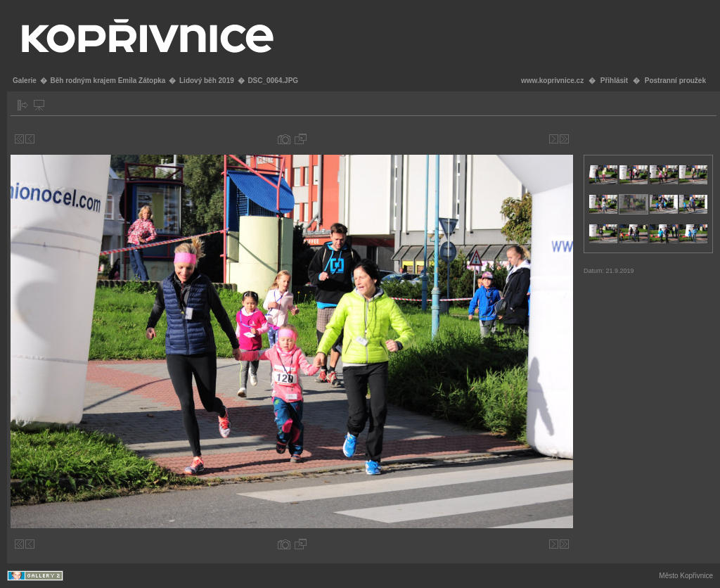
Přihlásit (614, 81)
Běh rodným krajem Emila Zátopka (108, 81)
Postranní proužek (675, 81)
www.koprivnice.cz (552, 81)
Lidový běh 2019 (207, 81)
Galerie (25, 81)
